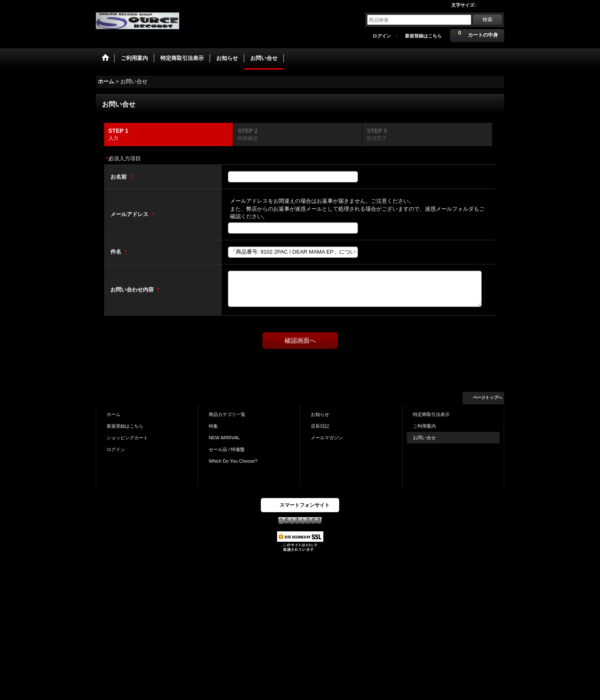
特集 (213, 426)
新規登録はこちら (423, 36)
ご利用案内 (424, 426)
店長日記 (320, 426)
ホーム (114, 414)
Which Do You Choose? (233, 461)
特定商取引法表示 (431, 414)
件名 (117, 252)
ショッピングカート (127, 438)
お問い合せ (424, 438)
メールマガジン (327, 438)
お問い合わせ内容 (133, 290)
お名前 (119, 177)
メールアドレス (130, 214)
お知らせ (320, 414)
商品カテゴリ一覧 (227, 414)
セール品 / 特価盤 (227, 449)
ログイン (382, 36)
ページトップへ (487, 397)
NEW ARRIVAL (224, 438)
